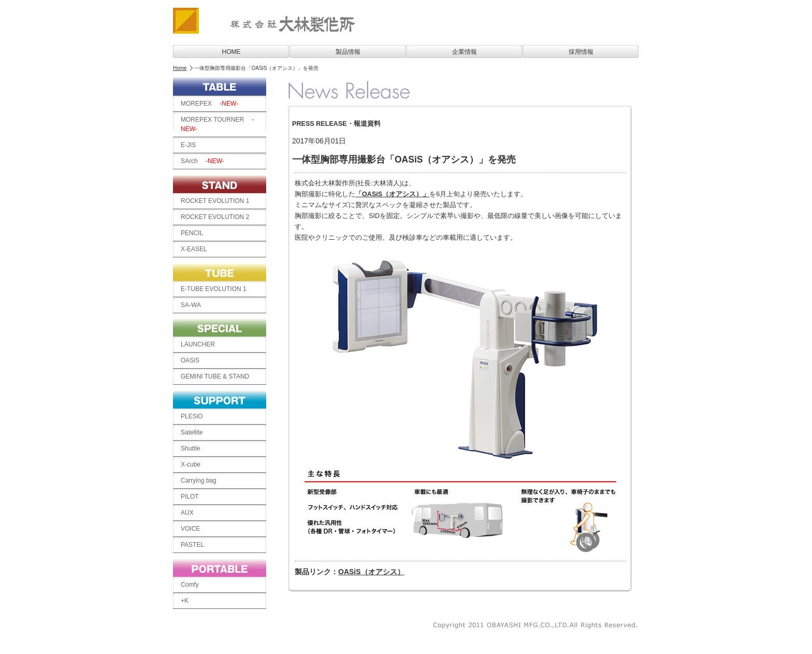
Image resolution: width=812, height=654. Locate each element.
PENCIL (192, 233)
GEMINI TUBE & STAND (218, 376)
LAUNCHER (198, 344)
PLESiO (192, 416)
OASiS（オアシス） (371, 572)
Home (180, 68)
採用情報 (581, 52)
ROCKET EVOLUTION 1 (215, 201)
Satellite (192, 432)
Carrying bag (202, 481)
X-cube (191, 464)
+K (185, 601)
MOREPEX (209, 104)
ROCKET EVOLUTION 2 (215, 217)
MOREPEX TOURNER (218, 124)
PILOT (190, 497)
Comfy (190, 585)
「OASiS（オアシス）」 (392, 194)
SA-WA (191, 305)
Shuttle (190, 448)
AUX (187, 513)
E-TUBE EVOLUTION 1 (214, 289)
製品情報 (348, 52)
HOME (231, 52)
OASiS (190, 360)
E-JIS (191, 145)
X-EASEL (194, 249)
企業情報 (465, 52)
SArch (202, 161)
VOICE (193, 529)
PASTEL (195, 545)
